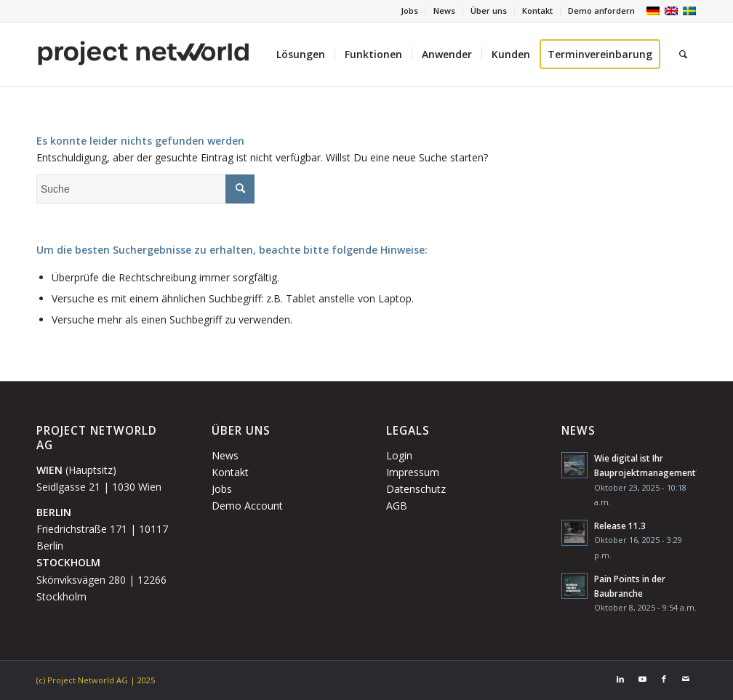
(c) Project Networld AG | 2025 (96, 680)
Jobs (409, 11)
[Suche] (683, 55)
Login (399, 455)
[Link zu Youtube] (642, 679)
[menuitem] (410, 11)
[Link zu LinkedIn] (620, 679)
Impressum (413, 472)
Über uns (489, 11)
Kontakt (537, 11)
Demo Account (247, 506)
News (444, 11)
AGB (397, 506)
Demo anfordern (601, 11)
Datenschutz (416, 489)
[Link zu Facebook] (664, 679)
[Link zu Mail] (686, 679)
